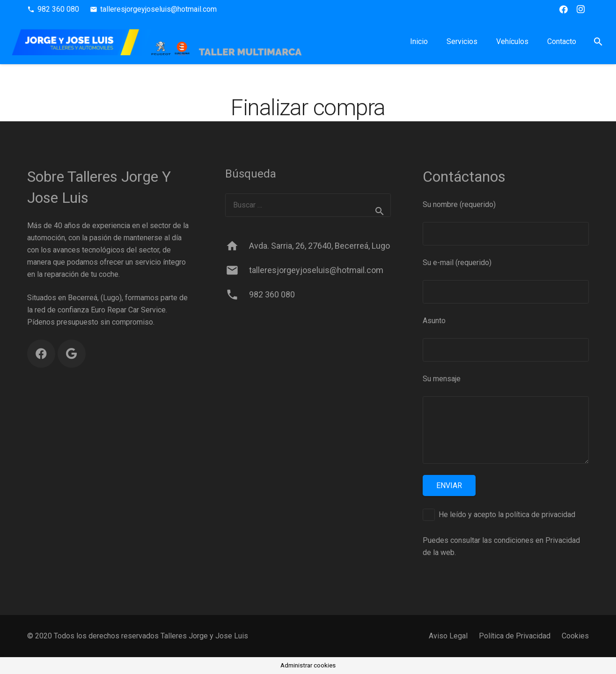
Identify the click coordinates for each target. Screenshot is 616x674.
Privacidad (563, 540)
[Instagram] (580, 9)
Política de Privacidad (515, 636)
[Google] (72, 354)
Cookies (575, 636)
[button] (598, 42)
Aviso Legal (448, 636)
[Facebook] (564, 9)
